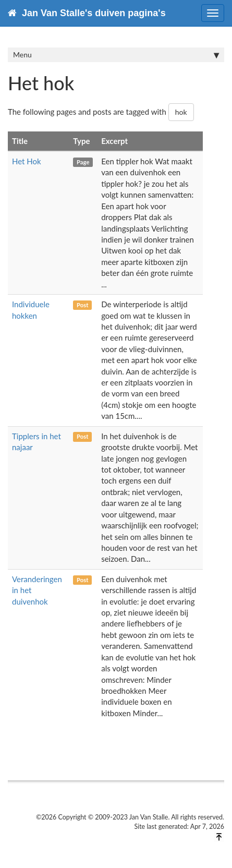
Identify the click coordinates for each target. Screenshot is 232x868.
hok (181, 112)
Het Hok (27, 161)
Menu (116, 55)
